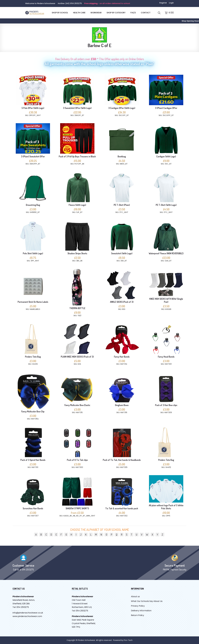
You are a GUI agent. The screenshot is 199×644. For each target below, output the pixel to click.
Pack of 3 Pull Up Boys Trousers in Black (77, 156)
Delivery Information (141, 611)
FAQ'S (133, 13)
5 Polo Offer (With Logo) (33, 108)
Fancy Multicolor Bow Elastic (77, 405)
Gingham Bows (122, 405)
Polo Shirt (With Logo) (33, 253)
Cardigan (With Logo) (166, 156)
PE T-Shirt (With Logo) (166, 205)
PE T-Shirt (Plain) (122, 205)
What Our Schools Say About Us (147, 601)
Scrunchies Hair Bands (33, 508)
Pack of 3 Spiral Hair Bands (33, 460)
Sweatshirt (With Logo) (122, 253)
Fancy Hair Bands (122, 357)
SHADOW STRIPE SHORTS (77, 508)
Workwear (96, 13)
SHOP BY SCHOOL (60, 13)
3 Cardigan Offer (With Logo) (122, 108)
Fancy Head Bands (166, 357)
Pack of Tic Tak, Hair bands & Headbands (122, 460)
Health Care (79, 13)
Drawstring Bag (33, 205)
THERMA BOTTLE (77, 308)
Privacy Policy (138, 606)
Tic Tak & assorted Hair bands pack (122, 508)
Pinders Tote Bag (33, 357)
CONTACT (146, 13)
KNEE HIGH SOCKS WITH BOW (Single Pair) (166, 300)
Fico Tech (128, 640)
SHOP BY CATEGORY (116, 13)
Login (171, 3)
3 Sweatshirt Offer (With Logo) (77, 108)
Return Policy (138, 615)
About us (135, 596)
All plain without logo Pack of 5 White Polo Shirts (166, 507)
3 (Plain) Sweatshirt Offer (33, 156)
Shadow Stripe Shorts (77, 253)
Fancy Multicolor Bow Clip (33, 411)
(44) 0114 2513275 (73, 3)
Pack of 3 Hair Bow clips (166, 405)
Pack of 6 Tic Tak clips (77, 460)
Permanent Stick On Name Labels (33, 302)
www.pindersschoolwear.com (27, 616)
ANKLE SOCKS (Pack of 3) (122, 302)
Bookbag (122, 156)
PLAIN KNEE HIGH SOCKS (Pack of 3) (77, 357)
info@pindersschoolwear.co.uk (28, 613)
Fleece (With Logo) (77, 205)
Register (163, 3)
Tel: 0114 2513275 (21, 607)
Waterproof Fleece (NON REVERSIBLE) (166, 253)
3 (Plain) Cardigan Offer (166, 108)
